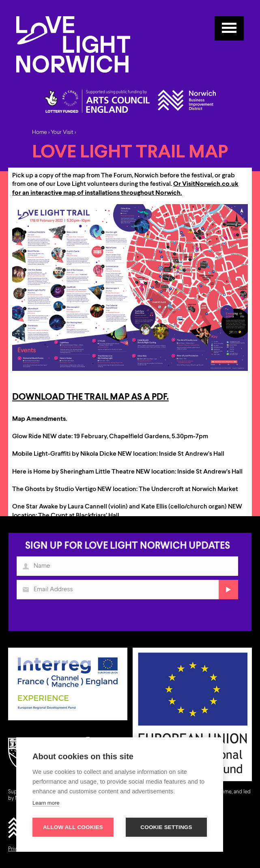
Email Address (28, 592)
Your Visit (62, 132)
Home (40, 132)
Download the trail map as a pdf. (90, 397)
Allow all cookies (73, 827)
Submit (226, 592)
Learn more (46, 803)
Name (28, 570)
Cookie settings (166, 827)
